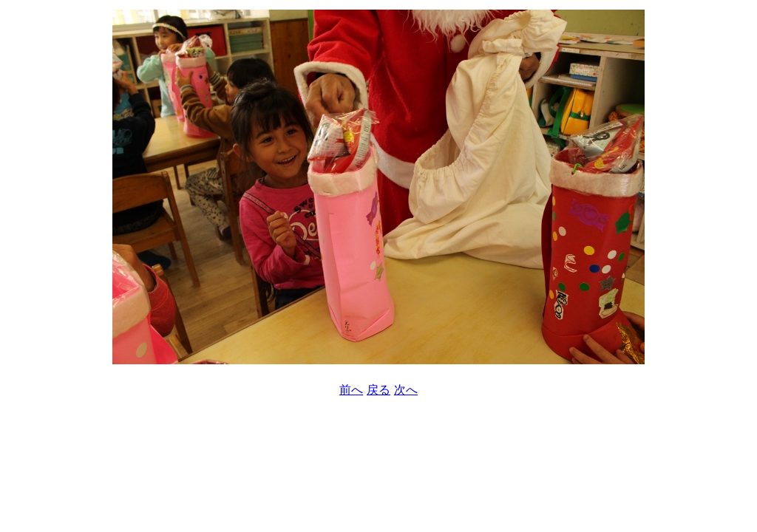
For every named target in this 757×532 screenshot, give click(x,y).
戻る (378, 390)
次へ (406, 390)
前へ (351, 390)
